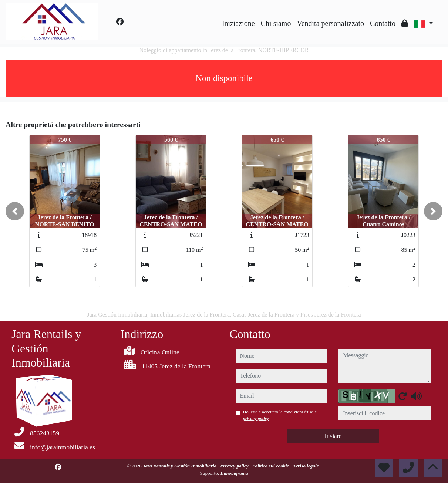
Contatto (383, 23)
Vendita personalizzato (330, 23)
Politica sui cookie (271, 466)
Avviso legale (306, 466)
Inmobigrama (234, 473)
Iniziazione (238, 23)
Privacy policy (235, 466)
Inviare (333, 436)
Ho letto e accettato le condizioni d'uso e (280, 415)
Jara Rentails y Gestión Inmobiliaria (180, 466)
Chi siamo (276, 23)
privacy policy (256, 419)
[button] (15, 211)
